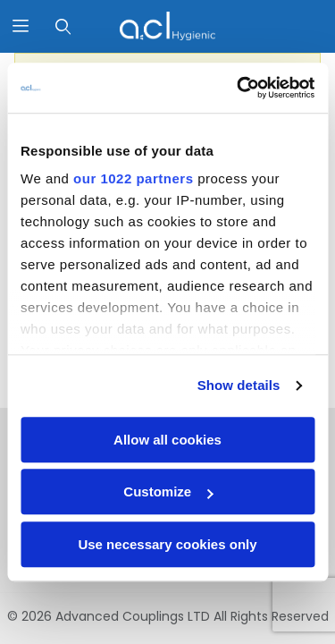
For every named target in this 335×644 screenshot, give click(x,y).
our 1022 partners (133, 178)
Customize (168, 491)
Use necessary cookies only (167, 544)
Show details (239, 385)
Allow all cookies (167, 440)
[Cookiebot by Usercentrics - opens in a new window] (239, 88)
